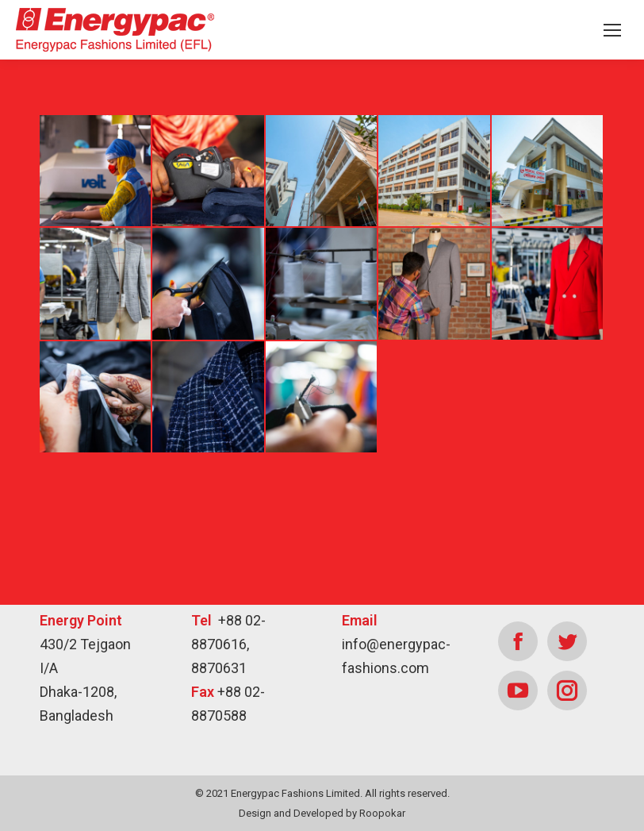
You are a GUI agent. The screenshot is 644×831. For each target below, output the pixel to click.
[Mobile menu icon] (612, 30)
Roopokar (382, 813)
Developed (318, 813)
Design (255, 813)
